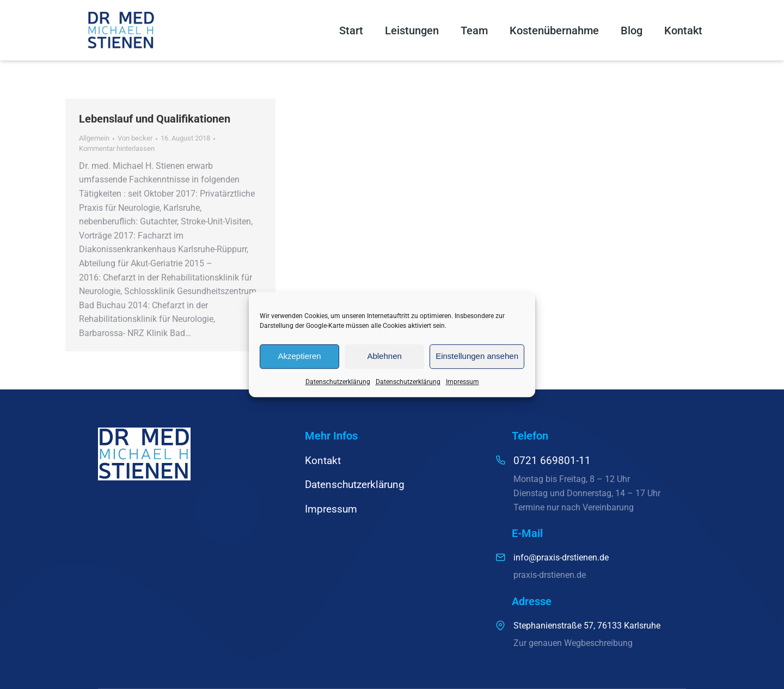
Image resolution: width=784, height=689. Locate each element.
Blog (632, 31)
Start (351, 31)
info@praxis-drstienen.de (561, 557)
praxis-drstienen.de (550, 575)
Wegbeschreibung (598, 643)
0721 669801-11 (552, 461)
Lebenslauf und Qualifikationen (155, 119)
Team (474, 31)
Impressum (463, 382)
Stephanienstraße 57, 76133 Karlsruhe (587, 626)
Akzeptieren (299, 356)
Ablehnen (384, 356)
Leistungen (412, 31)
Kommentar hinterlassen (117, 148)
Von (135, 138)
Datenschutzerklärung (338, 382)
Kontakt (683, 31)
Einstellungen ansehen (477, 356)
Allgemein (94, 138)
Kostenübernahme (554, 31)
